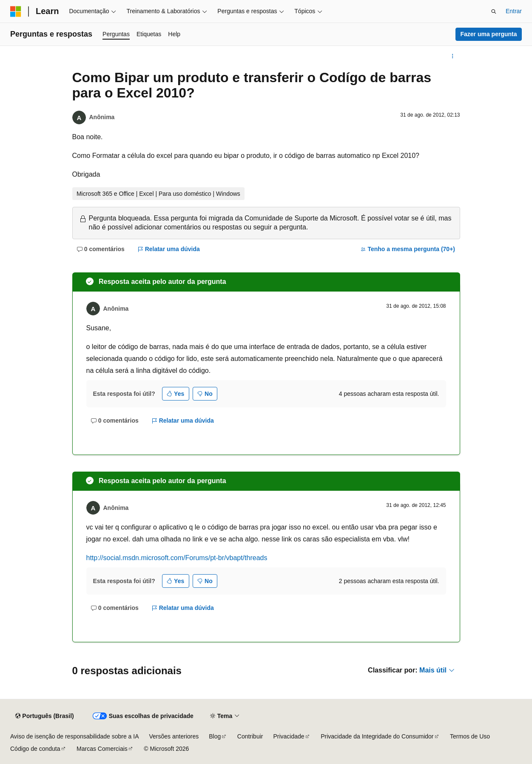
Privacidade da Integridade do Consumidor (377, 736)
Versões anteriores (174, 736)
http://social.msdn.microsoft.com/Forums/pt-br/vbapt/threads (177, 558)
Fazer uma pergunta (488, 34)
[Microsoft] (16, 11)
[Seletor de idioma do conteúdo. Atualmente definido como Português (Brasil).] (44, 716)
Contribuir (250, 736)
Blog (215, 736)
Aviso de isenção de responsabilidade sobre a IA (75, 736)
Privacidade (289, 736)
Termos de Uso (470, 736)
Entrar (514, 11)
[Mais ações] (452, 56)
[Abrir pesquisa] (494, 11)
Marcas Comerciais (102, 749)
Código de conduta (35, 749)
